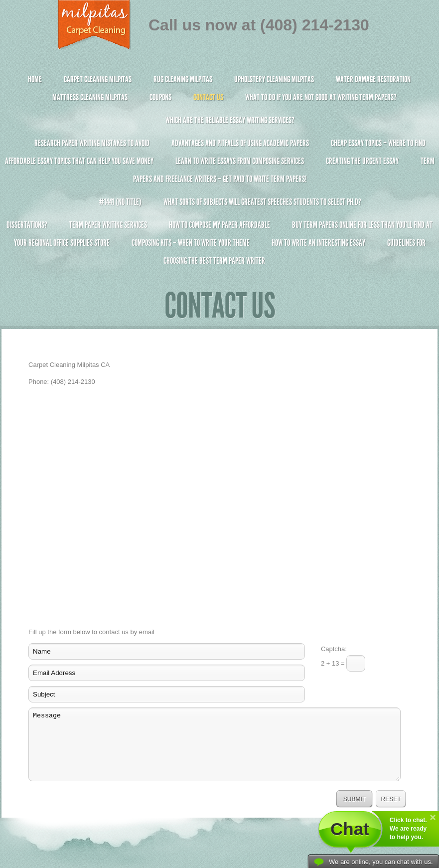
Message (215, 744)
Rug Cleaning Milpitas (183, 79)
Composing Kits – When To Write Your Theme (191, 243)
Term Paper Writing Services (108, 225)
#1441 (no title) (120, 202)
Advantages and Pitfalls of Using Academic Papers (240, 143)
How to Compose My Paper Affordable (219, 225)
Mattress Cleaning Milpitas (90, 97)
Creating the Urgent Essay (362, 161)
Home (35, 79)
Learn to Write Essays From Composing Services (240, 161)
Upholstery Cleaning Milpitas (274, 79)
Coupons (160, 97)
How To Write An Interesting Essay (318, 243)
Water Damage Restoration (373, 79)
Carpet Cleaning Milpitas (98, 79)
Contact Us (208, 97)
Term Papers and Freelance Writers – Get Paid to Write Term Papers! (219, 174)
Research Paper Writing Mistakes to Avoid (92, 143)
